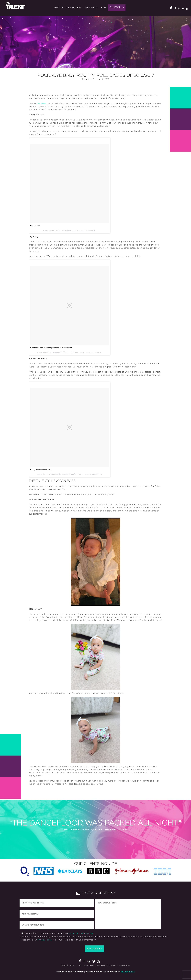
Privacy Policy (45, 940)
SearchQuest (128, 972)
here (79, 781)
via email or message (53, 784)
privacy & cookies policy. (81, 933)
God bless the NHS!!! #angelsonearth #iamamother (51, 348)
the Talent (42, 104)
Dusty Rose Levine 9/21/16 (41, 470)
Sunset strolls (36, 226)
